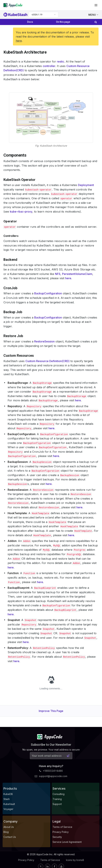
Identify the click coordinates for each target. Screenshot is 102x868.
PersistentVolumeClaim (77, 274)
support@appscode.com (51, 776)
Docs (30, 22)
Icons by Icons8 (75, 860)
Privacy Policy (26, 860)
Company (10, 821)
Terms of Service (50, 860)
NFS (58, 274)
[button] (96, 5)
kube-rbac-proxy (21, 212)
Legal (57, 821)
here (19, 41)
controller (49, 66)
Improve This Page (51, 711)
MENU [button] (93, 15)
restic (61, 61)
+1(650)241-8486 (51, 771)
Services (59, 789)
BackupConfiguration (48, 293)
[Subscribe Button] (68, 756)
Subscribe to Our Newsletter (51, 745)
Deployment (86, 185)
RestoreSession (44, 341)
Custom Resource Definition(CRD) (47, 361)
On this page (63, 22)
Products (10, 789)
